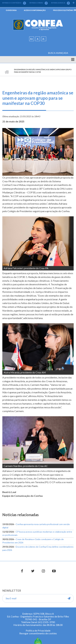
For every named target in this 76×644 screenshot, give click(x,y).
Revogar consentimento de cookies (38, 633)
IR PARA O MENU (39, 3)
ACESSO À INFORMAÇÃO (35, 10)
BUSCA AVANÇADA (58, 53)
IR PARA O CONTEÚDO (14, 3)
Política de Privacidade (38, 630)
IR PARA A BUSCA (61, 3)
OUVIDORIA (11, 10)
